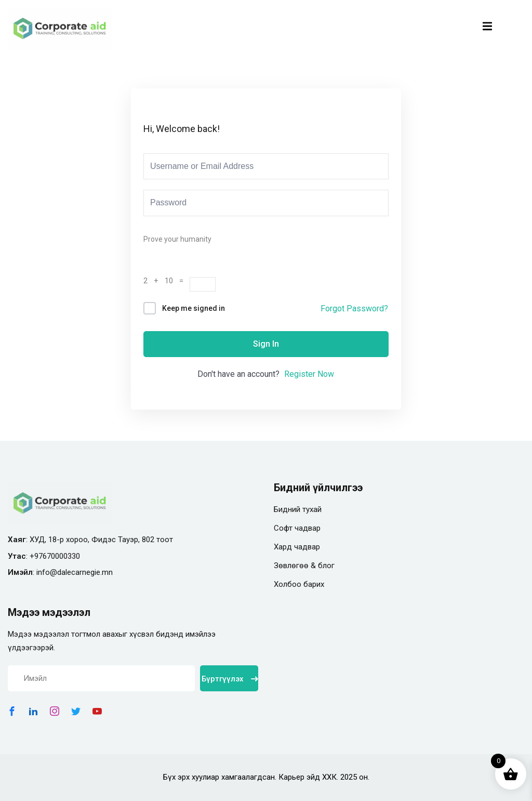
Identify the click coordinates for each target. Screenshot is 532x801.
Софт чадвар (297, 528)
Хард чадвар (297, 547)
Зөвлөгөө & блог (304, 566)
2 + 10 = (167, 281)
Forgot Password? (354, 308)
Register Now (309, 374)
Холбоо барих (299, 584)
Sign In (266, 344)
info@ (47, 572)
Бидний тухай (298, 509)
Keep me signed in (194, 308)
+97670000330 (55, 556)
